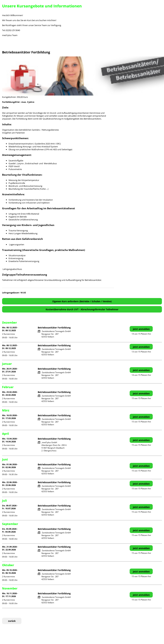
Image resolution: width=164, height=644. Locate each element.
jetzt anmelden (141, 329)
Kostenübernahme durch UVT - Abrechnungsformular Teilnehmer (82, 309)
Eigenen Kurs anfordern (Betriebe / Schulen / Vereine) (82, 301)
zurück (12, 621)
